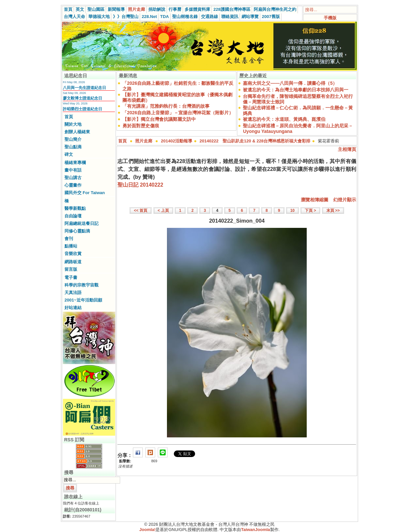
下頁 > (310, 211)
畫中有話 (73, 170)
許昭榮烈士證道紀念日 (82, 109)
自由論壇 (73, 216)
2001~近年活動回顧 (83, 300)
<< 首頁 (141, 211)
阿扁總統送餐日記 (82, 223)
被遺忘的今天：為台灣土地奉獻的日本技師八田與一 (296, 90)
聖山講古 (73, 178)
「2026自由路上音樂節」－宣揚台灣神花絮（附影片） (178, 113)
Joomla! (148, 530)
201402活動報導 (177, 141)
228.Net (149, 17)
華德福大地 (99, 17)
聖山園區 (96, 9)
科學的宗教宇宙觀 (82, 285)
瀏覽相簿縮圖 (315, 200)
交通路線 (209, 17)
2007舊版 (271, 17)
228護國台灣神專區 (232, 9)
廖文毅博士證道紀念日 (82, 98)
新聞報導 (116, 9)
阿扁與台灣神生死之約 (275, 9)
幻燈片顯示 (345, 200)
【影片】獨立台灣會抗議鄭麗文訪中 (159, 119)
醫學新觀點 (75, 208)
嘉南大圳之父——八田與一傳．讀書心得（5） (290, 83)
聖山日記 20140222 (140, 185)
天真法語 (73, 293)
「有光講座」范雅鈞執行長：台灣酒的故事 (166, 106)
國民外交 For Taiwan (85, 193)
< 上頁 (163, 211)
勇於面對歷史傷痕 (141, 126)
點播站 (71, 246)
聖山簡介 (73, 139)
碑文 (69, 154)
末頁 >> (333, 211)
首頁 (68, 9)
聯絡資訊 (230, 17)
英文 (80, 9)
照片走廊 (137, 9)
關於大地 (73, 124)
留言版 (71, 269)
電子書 (71, 277)
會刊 (69, 238)
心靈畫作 (73, 185)
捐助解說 (157, 9)
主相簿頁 (347, 149)
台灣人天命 (74, 17)
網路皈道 (73, 262)
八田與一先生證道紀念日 (84, 88)
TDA (164, 17)
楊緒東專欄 (75, 163)
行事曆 (175, 9)
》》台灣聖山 (126, 17)
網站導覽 (250, 17)
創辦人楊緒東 (77, 132)
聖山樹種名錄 (185, 17)
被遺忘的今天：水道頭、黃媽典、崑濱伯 (284, 119)
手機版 (330, 18)
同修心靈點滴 (77, 231)
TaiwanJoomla (255, 530)
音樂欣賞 (73, 254)
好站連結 (73, 308)
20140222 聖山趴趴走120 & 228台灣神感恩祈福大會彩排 (255, 141)
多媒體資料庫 (197, 9)
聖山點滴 (73, 147)
